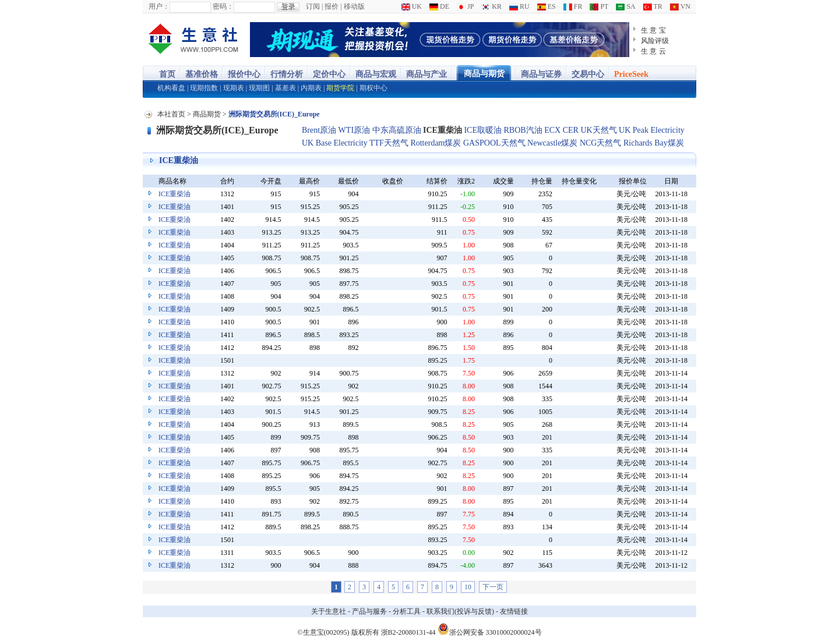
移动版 (354, 6)
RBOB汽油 (523, 130)
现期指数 (204, 88)
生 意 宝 (653, 30)
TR (653, 6)
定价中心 (329, 74)
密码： (223, 6)
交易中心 (588, 74)
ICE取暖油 (483, 130)
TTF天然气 (389, 143)
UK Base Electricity (335, 143)
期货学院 (340, 88)
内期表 (311, 88)
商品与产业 (426, 74)
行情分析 (287, 74)
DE (439, 6)
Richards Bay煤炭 (654, 143)
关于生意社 (329, 611)
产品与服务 (369, 611)
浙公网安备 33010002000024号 (490, 629)
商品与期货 (484, 74)
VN (680, 6)
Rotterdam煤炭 (436, 143)
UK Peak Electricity (652, 130)
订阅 (313, 6)
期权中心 (373, 88)
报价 (332, 6)
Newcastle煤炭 (552, 143)
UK (412, 6)
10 (468, 587)
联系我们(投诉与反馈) (460, 611)
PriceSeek (631, 74)
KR (491, 6)
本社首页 (171, 114)
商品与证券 (541, 74)
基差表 (285, 88)
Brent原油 (319, 130)
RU (519, 6)
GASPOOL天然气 (494, 143)
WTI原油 (354, 130)
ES (547, 6)
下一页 (493, 587)
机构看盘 (171, 88)
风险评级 (655, 41)
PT (599, 6)
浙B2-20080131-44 (408, 632)
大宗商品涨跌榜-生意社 (194, 40)
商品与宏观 (376, 74)
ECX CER (561, 130)
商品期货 (207, 114)
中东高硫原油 (397, 130)
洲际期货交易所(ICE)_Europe (217, 130)
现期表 (234, 88)
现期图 (259, 88)
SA (625, 6)
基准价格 (202, 74)
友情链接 (514, 611)
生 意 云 (653, 51)
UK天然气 (598, 130)
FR (573, 6)
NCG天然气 (601, 143)
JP (465, 6)
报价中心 (244, 74)
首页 (167, 74)
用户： (159, 6)
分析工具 (407, 611)
